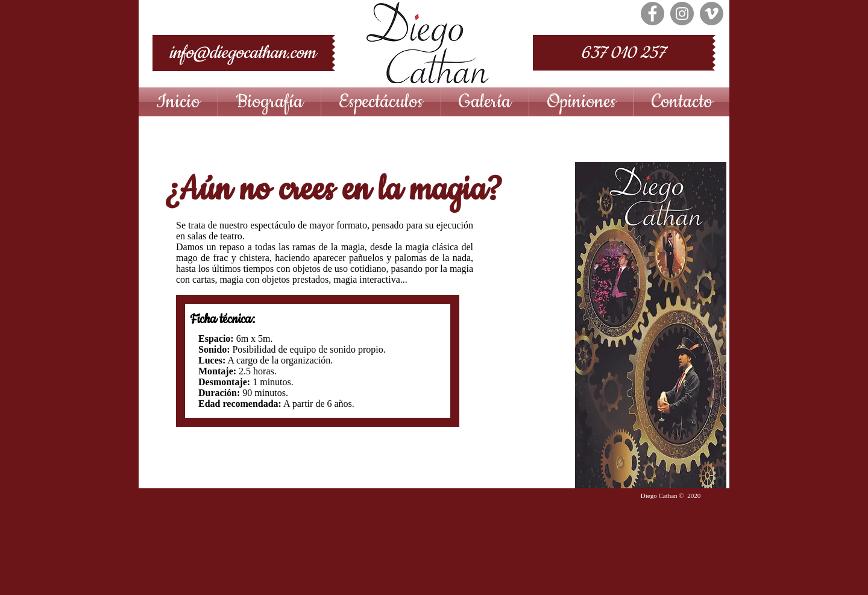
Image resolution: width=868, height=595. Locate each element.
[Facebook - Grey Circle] (653, 14)
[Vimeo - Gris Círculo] (712, 14)
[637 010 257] (623, 53)
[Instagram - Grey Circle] (682, 14)
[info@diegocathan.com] (242, 53)
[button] (381, 102)
